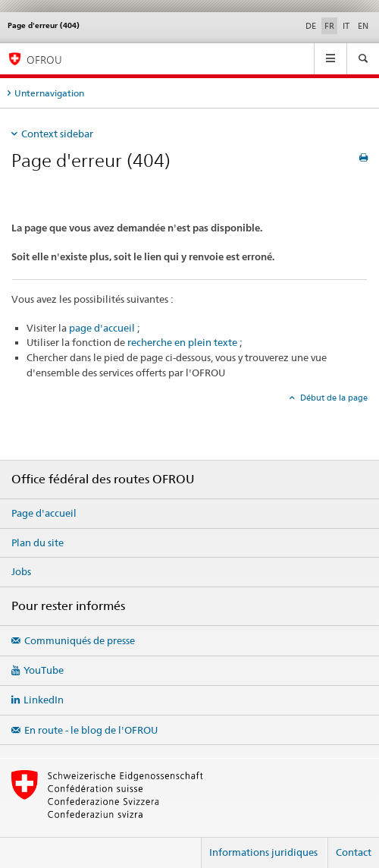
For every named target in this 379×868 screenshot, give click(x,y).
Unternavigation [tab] (49, 93)
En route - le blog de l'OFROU (91, 730)
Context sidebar (57, 134)
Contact (354, 852)
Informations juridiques (263, 852)
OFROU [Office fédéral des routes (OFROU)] (44, 60)
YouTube (44, 670)
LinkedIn (44, 700)
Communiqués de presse (80, 640)
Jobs (21, 571)
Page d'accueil (44, 513)
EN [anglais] (363, 26)
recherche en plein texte (182, 342)
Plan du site (38, 542)
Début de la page (333, 398)
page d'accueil (102, 328)
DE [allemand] (311, 26)
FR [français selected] (329, 26)
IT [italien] (346, 26)
